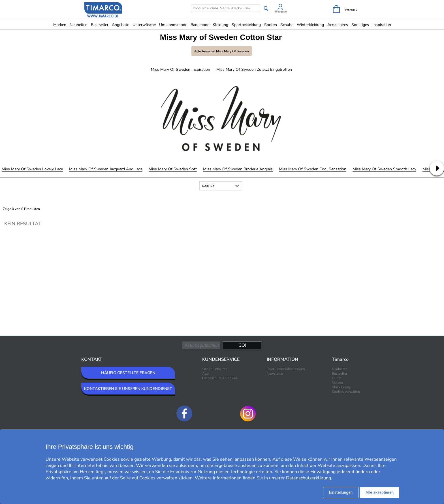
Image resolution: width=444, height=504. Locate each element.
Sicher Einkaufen (215, 369)
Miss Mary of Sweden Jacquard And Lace (106, 169)
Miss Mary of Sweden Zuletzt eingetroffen (254, 69)
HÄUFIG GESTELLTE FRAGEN (128, 373)
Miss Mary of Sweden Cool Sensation (313, 169)
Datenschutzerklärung (309, 478)
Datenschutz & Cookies (220, 378)
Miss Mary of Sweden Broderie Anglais (238, 169)
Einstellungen (341, 492)
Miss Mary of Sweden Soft (173, 169)
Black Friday (341, 387)
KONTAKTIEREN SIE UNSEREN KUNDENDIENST (128, 389)
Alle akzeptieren (380, 492)
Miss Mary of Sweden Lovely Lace (32, 169)
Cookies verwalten (346, 392)
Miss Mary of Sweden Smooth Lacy (384, 169)
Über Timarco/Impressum (286, 369)
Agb (205, 374)
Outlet (337, 378)
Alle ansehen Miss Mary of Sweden (222, 51)
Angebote (120, 25)
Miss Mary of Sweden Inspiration (181, 69)
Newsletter (275, 374)
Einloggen (280, 12)
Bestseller (100, 25)
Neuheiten (79, 25)
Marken (60, 25)
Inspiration (382, 25)
